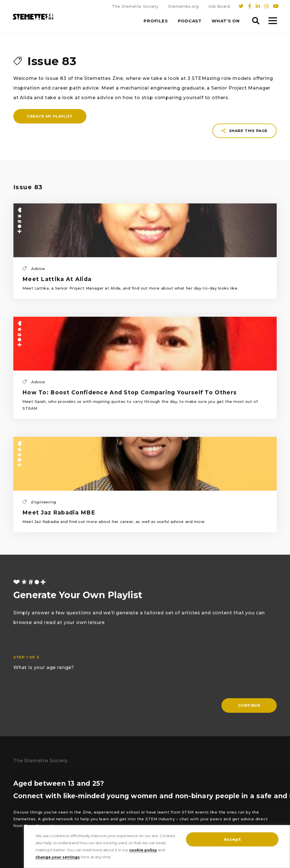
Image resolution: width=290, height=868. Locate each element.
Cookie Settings (119, 796)
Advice (61, 808)
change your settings (58, 857)
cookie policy (143, 850)
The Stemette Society (135, 6)
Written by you (27, 820)
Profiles (156, 21)
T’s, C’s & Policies (120, 808)
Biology (21, 772)
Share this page (245, 64)
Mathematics (26, 808)
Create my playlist (50, 135)
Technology (66, 784)
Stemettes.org (183, 6)
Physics (20, 784)
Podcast (190, 21)
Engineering (25, 796)
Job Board (219, 6)
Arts (58, 796)
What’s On (226, 21)
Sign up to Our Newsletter (129, 772)
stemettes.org (202, 810)
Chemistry (64, 772)
